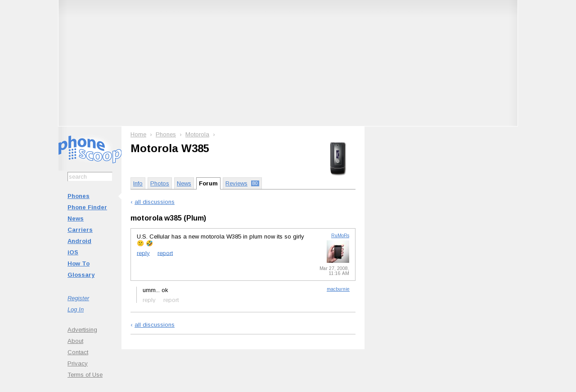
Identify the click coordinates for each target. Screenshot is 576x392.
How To (79, 264)
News (76, 219)
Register (78, 298)
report (165, 253)
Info (138, 183)
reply (143, 253)
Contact (78, 352)
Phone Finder (87, 207)
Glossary (81, 275)
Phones (79, 196)
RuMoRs (340, 236)
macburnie (338, 289)
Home (138, 134)
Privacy (78, 363)
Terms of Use (85, 375)
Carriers (80, 230)
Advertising (82, 330)
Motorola (197, 134)
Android (79, 241)
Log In (76, 309)
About (75, 341)
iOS (73, 252)
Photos (160, 183)
